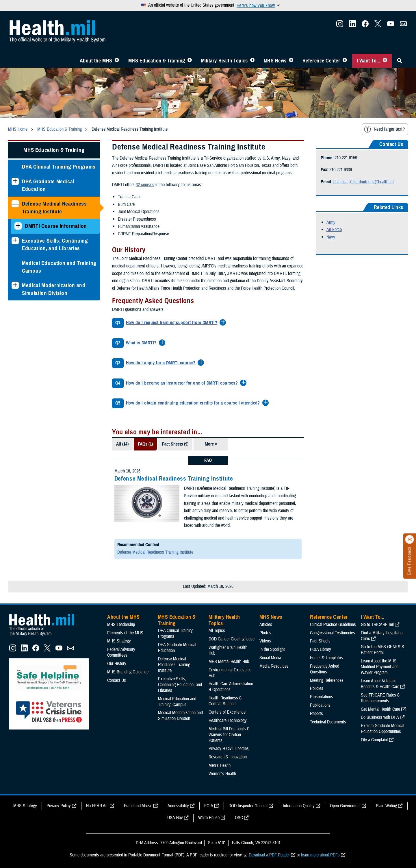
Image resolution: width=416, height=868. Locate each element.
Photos (265, 633)
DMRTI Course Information (56, 226)
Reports (316, 714)
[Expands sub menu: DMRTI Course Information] (18, 226)
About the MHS (96, 61)
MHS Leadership (121, 625)
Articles (266, 625)
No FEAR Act (97, 806)
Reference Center (321, 61)
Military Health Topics (224, 61)
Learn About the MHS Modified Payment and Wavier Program (380, 667)
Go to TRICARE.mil (377, 625)
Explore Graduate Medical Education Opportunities (382, 729)
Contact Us (117, 680)
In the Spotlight (272, 649)
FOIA (209, 806)
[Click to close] (410, 540)
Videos (265, 641)
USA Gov (175, 818)
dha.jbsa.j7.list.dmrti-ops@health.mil (364, 182)
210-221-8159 (346, 158)
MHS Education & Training (157, 61)
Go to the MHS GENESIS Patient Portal (382, 650)
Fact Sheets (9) (175, 444)
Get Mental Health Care (380, 709)
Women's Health (222, 774)
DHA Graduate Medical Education (48, 185)
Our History (117, 664)
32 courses (145, 185)
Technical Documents (328, 722)
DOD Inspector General (248, 806)
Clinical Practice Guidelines (333, 625)
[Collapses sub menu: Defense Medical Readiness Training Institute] (15, 204)
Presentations (322, 697)
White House (209, 818)
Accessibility (178, 806)
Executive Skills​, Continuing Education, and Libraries (55, 245)
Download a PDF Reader (269, 855)
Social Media (270, 658)
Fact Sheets (320, 641)
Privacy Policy (59, 806)
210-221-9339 (341, 170)
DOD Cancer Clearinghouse (232, 639)
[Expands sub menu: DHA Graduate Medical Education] (15, 181)
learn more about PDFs (320, 855)
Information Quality (299, 806)
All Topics (217, 631)
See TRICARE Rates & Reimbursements (380, 698)
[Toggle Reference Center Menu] (345, 61)
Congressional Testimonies (333, 633)
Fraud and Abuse (138, 806)
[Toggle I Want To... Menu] (385, 61)
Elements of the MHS (125, 633)
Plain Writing (386, 806)
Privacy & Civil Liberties (229, 749)
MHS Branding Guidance (128, 672)
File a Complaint (374, 740)
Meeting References (327, 680)
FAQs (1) (145, 444)
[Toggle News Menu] (291, 61)
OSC (239, 818)
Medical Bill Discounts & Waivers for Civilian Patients (229, 735)
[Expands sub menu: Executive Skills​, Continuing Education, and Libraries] (15, 241)
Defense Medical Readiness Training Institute (54, 208)
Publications (320, 705)
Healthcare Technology (228, 721)
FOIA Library (321, 649)
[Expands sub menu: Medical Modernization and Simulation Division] (15, 285)
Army (331, 222)
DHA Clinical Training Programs (59, 167)
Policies (317, 688)
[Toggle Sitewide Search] (400, 61)
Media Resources (274, 666)
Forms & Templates (326, 658)
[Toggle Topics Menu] (252, 61)
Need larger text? (384, 129)
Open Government (345, 806)
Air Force (334, 230)
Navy (331, 237)
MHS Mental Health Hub (229, 662)
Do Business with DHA (380, 717)
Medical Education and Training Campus (59, 267)
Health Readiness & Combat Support (225, 701)
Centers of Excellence (227, 712)
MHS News (275, 61)
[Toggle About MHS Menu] (117, 61)
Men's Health (220, 765)
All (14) (122, 444)
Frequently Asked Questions (325, 669)
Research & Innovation (228, 757)
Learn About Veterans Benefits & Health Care (380, 684)
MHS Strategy (119, 641)
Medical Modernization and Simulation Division (54, 289)
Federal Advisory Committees (121, 652)
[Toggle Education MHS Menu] (190, 61)
